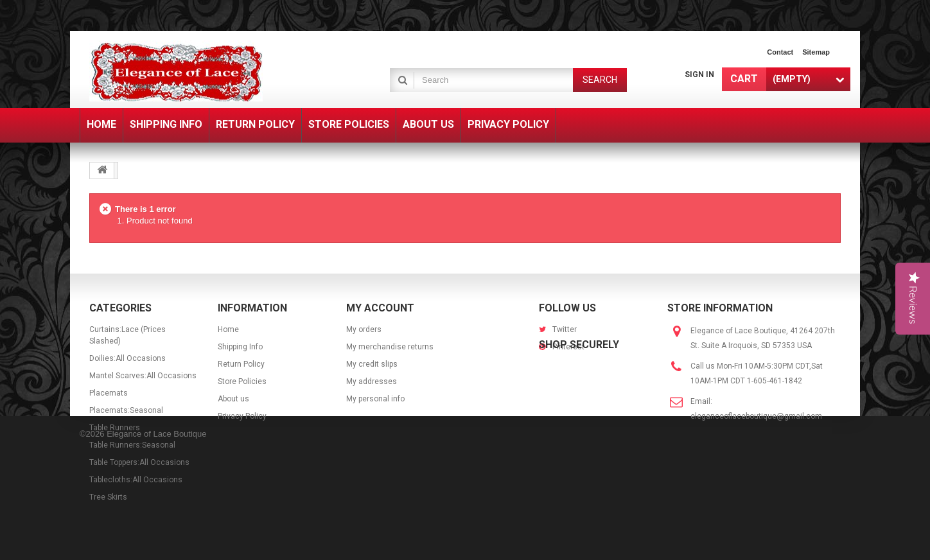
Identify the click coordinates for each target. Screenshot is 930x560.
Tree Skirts (108, 497)
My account (380, 308)
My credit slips (372, 364)
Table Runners (115, 428)
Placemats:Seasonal (126, 410)
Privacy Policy (242, 416)
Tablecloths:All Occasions (136, 480)
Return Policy (241, 364)
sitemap (816, 52)
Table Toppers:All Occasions (139, 462)
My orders (364, 329)
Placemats (109, 393)
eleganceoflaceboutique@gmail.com (756, 416)
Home (228, 329)
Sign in (699, 74)
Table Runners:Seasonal (132, 445)
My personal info (375, 399)
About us (233, 399)
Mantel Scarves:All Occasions (143, 376)
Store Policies (242, 381)
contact (780, 52)
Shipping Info (240, 347)
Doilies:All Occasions (127, 358)
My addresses (372, 381)
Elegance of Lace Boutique (156, 542)
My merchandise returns (390, 347)
